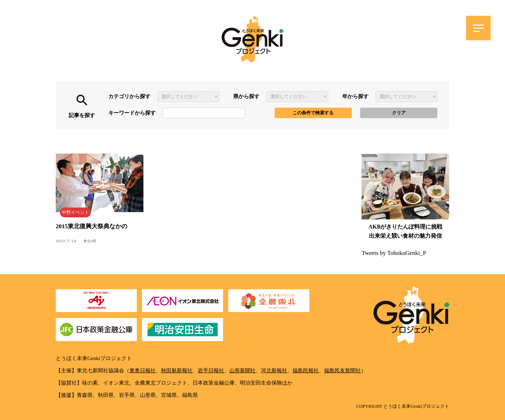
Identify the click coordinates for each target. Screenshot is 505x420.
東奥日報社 (143, 371)
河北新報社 (274, 371)
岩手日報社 (211, 371)
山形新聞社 (243, 371)
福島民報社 (306, 371)
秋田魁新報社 (177, 371)
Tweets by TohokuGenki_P (394, 253)
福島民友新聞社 (342, 371)
